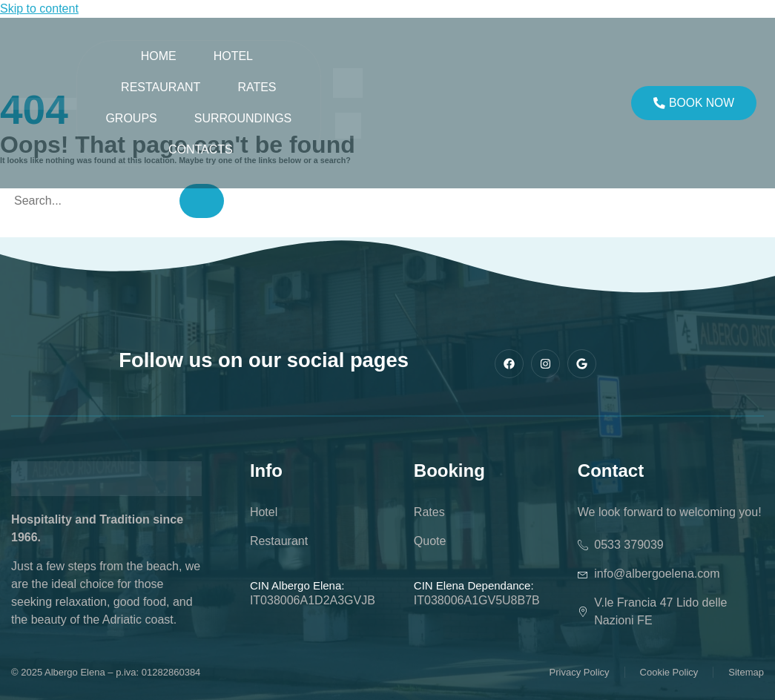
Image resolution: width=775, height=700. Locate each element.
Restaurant (161, 87)
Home (159, 56)
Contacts (201, 149)
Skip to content (39, 9)
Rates (257, 87)
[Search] (202, 201)
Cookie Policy (669, 672)
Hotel (233, 56)
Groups (131, 118)
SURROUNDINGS (243, 118)
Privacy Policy (580, 672)
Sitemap (746, 672)
